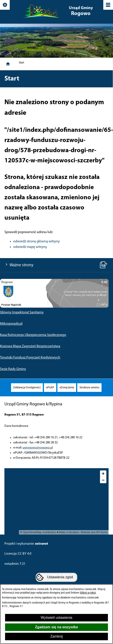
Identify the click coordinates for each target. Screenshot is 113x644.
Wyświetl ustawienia (56, 618)
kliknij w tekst (88, 593)
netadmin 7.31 (15, 564)
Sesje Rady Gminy (13, 369)
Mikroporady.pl (11, 324)
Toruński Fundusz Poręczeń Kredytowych (30, 358)
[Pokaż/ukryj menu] (108, 5)
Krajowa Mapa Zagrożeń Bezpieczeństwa (30, 346)
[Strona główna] (8, 64)
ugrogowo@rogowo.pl (38, 448)
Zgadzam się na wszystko (57, 627)
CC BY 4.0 (25, 554)
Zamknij (56, 636)
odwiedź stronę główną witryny (37, 241)
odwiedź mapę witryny (30, 247)
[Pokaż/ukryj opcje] (5, 5)
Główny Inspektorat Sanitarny (22, 312)
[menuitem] (27, 388)
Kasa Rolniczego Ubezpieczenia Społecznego (33, 335)
